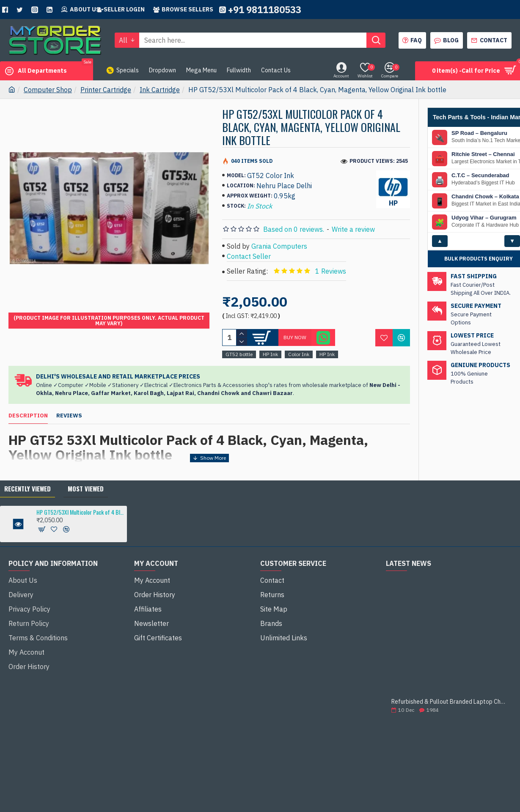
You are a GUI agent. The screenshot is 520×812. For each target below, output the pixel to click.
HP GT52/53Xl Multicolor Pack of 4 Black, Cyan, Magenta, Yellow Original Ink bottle (80, 502)
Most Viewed (86, 479)
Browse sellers (183, 9)
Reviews (69, 416)
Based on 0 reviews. (294, 229)
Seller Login (121, 9)
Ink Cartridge (160, 90)
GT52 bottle (239, 354)
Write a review (353, 229)
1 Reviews (331, 271)
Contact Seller (249, 256)
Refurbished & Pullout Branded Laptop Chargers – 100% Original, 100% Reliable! (449, 692)
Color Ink (299, 354)
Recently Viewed (28, 479)
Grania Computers (279, 246)
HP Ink (270, 354)
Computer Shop (48, 90)
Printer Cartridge (106, 90)
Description (28, 416)
